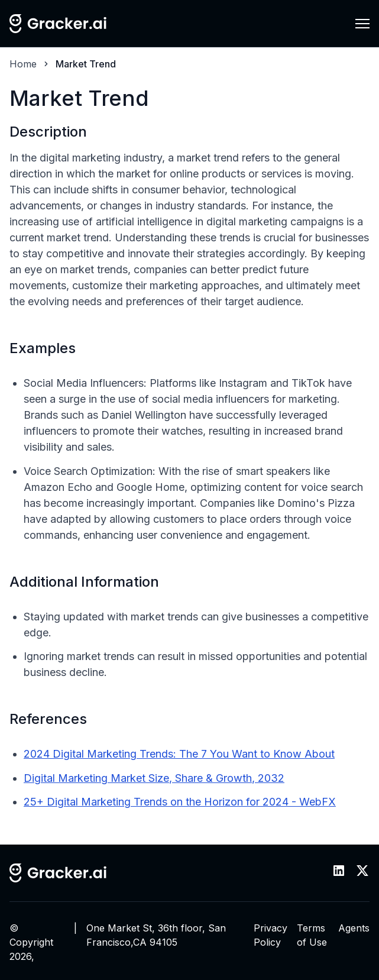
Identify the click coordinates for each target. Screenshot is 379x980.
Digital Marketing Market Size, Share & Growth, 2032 (154, 778)
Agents (354, 928)
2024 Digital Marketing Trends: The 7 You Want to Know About (179, 754)
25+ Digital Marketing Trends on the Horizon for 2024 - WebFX (180, 802)
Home (23, 64)
